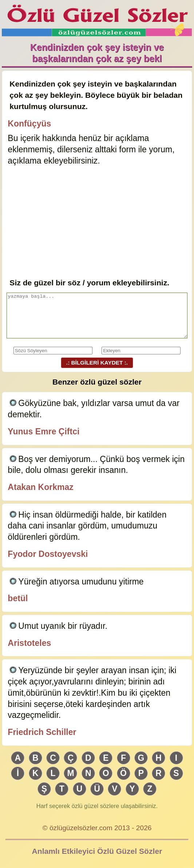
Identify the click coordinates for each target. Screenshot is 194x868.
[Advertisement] (97, 222)
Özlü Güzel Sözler (97, 18)
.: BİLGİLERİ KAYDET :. (97, 363)
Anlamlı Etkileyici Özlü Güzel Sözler (97, 851)
